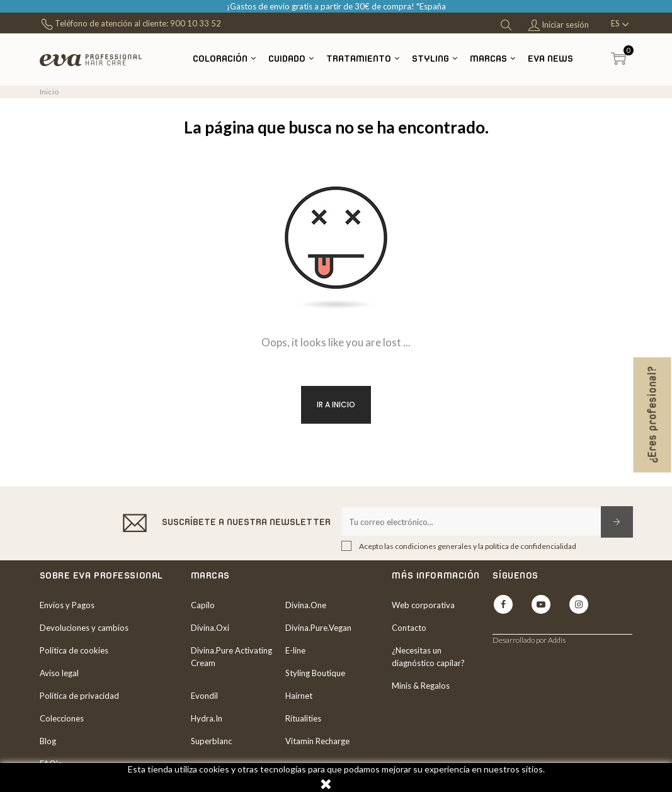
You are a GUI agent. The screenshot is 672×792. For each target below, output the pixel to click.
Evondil (204, 696)
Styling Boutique (315, 673)
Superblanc (211, 741)
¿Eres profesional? (652, 415)
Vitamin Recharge (317, 741)
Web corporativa (423, 605)
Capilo (203, 605)
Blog (48, 741)
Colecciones (62, 718)
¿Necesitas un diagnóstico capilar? (428, 657)
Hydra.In (207, 718)
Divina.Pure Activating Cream (231, 657)
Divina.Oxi (210, 628)
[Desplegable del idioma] (620, 25)
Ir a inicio (336, 404)
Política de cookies (74, 650)
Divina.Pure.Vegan (318, 628)
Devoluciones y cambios (84, 628)
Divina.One (306, 605)
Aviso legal (59, 673)
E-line (295, 650)
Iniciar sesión (559, 25)
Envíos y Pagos (67, 605)
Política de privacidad (79, 696)
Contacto (409, 628)
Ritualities (303, 718)
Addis (557, 640)
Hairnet (299, 696)
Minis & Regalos (421, 686)
